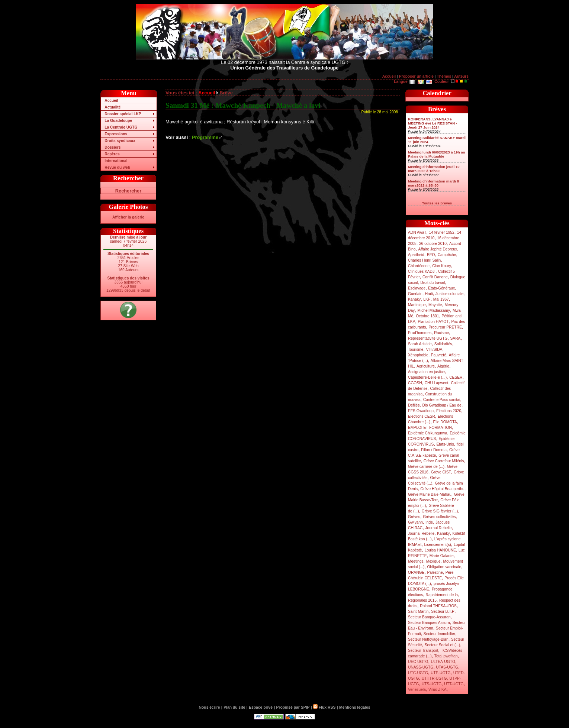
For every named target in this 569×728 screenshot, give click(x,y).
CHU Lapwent (437, 383)
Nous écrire (210, 707)
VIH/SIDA (434, 350)
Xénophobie (418, 355)
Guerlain (415, 294)
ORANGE (416, 572)
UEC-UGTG (418, 662)
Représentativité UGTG (428, 338)
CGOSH (415, 383)
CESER (456, 377)
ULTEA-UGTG (443, 662)
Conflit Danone (435, 277)
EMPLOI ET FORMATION (430, 428)
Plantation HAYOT (433, 322)
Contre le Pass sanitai (442, 400)
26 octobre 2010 (433, 244)
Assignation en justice (426, 372)
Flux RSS (324, 707)
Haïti (429, 294)
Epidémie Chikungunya (427, 433)
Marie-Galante (442, 556)
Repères (112, 154)
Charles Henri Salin (424, 260)
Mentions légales (355, 707)
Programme (205, 137)
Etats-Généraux (441, 288)
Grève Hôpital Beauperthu (442, 489)
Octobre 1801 (427, 316)
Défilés (414, 405)
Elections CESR (422, 416)
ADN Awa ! (417, 232)
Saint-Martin (418, 611)
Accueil (389, 76)
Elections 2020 (449, 411)
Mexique (433, 561)
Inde (429, 522)
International (116, 161)
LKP (427, 299)
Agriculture (426, 366)
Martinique (417, 305)
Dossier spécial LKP (123, 114)
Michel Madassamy (434, 310)
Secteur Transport (423, 651)
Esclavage (417, 288)
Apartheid (416, 255)
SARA (456, 338)
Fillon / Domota (434, 450)
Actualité (112, 107)
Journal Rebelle (438, 528)
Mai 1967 (441, 299)
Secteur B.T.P (443, 611)
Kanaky (414, 299)
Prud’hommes (420, 333)
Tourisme (416, 350)
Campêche (447, 255)
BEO (431, 255)
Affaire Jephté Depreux (438, 249)
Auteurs (461, 76)
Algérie (443, 366)
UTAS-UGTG (447, 667)
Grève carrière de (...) (426, 467)
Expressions (116, 134)
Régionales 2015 (422, 600)
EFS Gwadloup (421, 411)
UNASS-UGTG (421, 667)
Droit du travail (433, 283)
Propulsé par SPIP (293, 707)
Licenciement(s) (438, 545)
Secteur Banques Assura (429, 623)
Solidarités (443, 344)
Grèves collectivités (439, 517)
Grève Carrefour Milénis (444, 461)
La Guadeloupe (118, 121)
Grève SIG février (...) (440, 511)
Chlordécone (419, 266)
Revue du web (117, 167)
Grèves (414, 517)
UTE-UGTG (441, 673)
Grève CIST (441, 472)
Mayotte (435, 305)
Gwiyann (415, 522)
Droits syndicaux (120, 141)
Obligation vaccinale (444, 567)
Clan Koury (442, 266)
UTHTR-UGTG (434, 678)
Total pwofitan (446, 656)
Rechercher (128, 191)
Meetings (416, 561)
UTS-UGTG (432, 684)
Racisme (441, 333)
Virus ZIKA (438, 690)
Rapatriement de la (442, 595)
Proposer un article (416, 76)
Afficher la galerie (128, 217)
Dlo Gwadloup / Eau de (442, 405)
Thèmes (444, 76)
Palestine (435, 572)
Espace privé (261, 707)
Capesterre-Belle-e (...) (427, 377)
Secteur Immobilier (439, 634)
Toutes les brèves (437, 203)
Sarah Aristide (420, 344)
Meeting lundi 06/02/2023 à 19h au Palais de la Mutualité (437, 154)
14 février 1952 (441, 232)
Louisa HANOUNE (440, 550)
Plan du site (234, 707)
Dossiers (112, 147)
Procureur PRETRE (445, 327)
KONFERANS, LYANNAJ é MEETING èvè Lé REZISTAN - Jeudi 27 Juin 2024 (433, 123)
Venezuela (417, 690)
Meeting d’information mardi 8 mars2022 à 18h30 (433, 183)
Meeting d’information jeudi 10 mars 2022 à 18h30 (434, 169)
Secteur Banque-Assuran (429, 617)
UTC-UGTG (418, 673)
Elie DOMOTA (445, 422)
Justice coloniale (449, 294)
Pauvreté (439, 355)
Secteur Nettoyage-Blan (428, 639)
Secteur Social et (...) (443, 645)
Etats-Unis (445, 444)
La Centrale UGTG (121, 127)
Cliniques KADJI (422, 271)
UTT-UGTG (454, 684)
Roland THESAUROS (438, 606)
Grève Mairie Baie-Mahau (430, 494)
